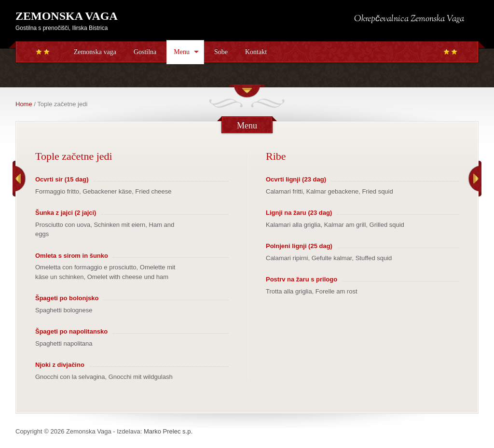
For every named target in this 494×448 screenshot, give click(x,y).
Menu (182, 52)
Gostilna (145, 52)
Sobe (221, 52)
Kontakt (256, 52)
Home (24, 104)
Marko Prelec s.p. (168, 431)
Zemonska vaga (95, 52)
